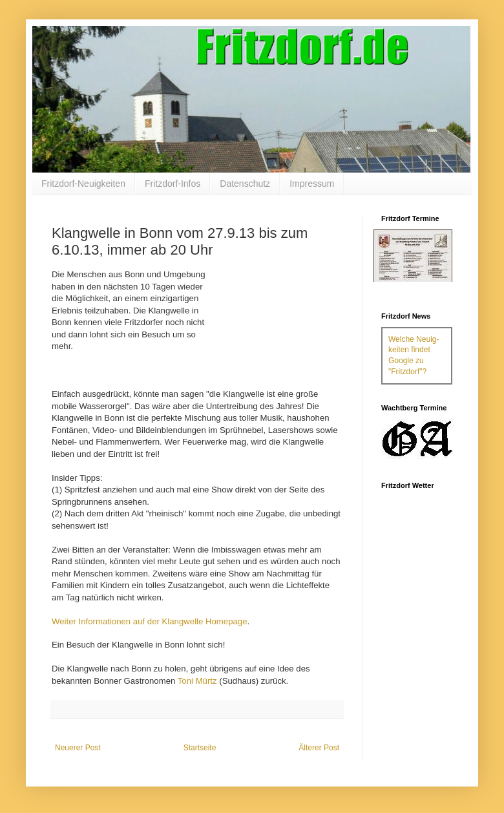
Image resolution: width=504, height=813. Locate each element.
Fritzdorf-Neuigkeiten (83, 184)
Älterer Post (319, 748)
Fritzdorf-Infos (173, 184)
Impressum (312, 184)
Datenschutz (245, 184)
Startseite (200, 748)
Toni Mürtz (197, 681)
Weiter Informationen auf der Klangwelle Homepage (150, 621)
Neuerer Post (78, 748)
